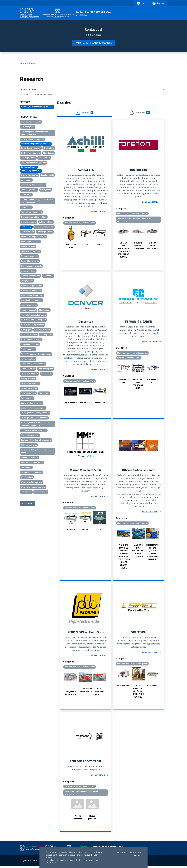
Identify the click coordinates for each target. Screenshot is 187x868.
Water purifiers (27, 477)
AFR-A (85, 245)
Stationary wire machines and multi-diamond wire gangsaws (35, 424)
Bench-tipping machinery (31, 148)
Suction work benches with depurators (36, 440)
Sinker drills (44, 394)
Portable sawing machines (31, 340)
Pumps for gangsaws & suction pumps (36, 354)
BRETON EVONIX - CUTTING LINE (138, 246)
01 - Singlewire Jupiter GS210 (71, 693)
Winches (26, 492)
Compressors (26, 180)
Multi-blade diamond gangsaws (33, 320)
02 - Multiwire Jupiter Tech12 (85, 692)
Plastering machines (42, 330)
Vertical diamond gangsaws (32, 473)
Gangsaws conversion (29, 256)
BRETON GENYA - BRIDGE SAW (152, 246)
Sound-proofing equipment (31, 403)
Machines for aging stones (31, 291)
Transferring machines (30, 458)
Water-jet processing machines (33, 487)
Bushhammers (44, 158)
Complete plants (47, 175)
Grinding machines (28, 271)
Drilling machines (46, 222)
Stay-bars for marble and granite (34, 431)
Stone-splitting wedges (30, 435)
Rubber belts (46, 374)
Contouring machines (29, 190)
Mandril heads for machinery (32, 296)
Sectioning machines (29, 389)
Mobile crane (44, 310)
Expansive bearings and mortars (34, 237)
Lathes (48, 276)
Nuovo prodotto (78, 819)
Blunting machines (28, 158)
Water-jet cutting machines (32, 482)
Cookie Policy (134, 852)
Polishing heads (46, 335)
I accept (137, 855)
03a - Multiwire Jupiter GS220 (100, 693)
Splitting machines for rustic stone (34, 418)
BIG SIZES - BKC (124, 382)
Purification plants (28, 359)
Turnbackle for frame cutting (32, 463)
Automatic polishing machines (33, 140)
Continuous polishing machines (33, 185)
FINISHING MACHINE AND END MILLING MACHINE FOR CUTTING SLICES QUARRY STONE (124, 558)
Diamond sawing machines (31, 212)
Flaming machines (28, 247)
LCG (100, 531)
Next (110, 238)
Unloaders (26, 468)
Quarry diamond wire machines (33, 364)
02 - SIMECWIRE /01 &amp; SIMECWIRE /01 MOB (138, 693)
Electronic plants (27, 232)
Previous (61, 238)
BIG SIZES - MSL (153, 382)
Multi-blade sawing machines (33, 325)
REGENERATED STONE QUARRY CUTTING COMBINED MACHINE (152, 553)
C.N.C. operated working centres (33, 163)
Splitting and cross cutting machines (35, 413)
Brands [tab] (85, 113)
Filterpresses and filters (30, 242)
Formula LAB (100, 404)
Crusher (26, 195)
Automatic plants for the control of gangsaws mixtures (34, 133)
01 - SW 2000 (124, 687)
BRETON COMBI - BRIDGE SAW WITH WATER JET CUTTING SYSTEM (124, 251)
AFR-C (100, 245)
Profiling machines (28, 349)
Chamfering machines (29, 175)
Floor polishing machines (31, 252)
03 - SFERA (152, 687)
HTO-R (85, 531)
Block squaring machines (31, 153)
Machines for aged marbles (31, 286)
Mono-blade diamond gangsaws (34, 315)
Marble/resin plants (29, 305)
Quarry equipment (28, 369)
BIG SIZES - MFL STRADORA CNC (138, 385)
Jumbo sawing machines (30, 276)
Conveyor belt (46, 190)
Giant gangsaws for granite (31, 266)
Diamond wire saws (29, 222)
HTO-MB (71, 531)
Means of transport (28, 310)
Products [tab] (140, 113)
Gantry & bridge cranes (30, 261)
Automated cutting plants (31, 122)
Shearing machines (28, 394)
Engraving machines (45, 232)
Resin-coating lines (45, 369)
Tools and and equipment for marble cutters (35, 452)
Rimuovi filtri (27, 504)
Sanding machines (28, 379)
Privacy (121, 852)
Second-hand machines (30, 384)
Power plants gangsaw (30, 345)
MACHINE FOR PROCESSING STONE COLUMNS (138, 552)
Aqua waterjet (71, 404)
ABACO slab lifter (71, 247)
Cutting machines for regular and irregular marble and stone (37, 201)
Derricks (26, 208)
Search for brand (29, 90)
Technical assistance (29, 445)
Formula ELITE (85, 404)
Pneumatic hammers (29, 335)
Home (23, 63)
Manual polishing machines (32, 300)
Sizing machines (27, 398)
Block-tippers (48, 153)
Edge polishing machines (44, 227)
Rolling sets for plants (30, 374)
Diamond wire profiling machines (34, 217)
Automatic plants (28, 127)
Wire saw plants (41, 492)
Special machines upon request (33, 408)
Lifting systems (27, 281)
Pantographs (26, 330)
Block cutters (49, 148)
